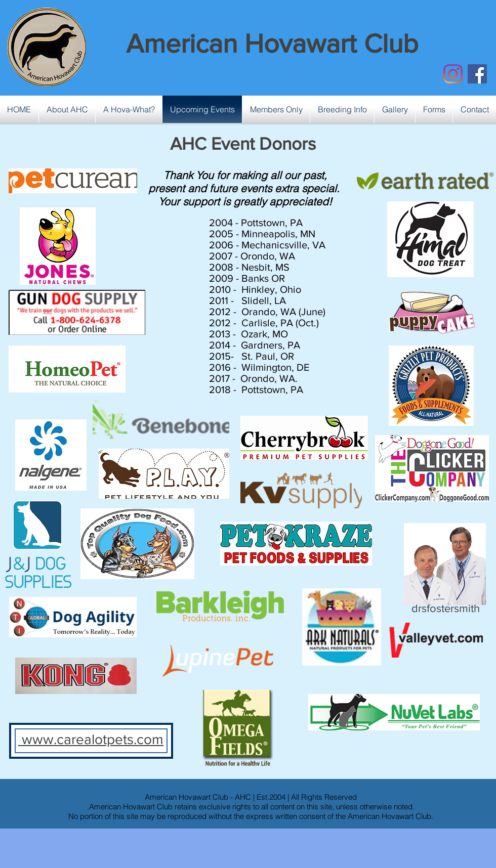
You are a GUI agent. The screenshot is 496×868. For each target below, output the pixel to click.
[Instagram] (453, 74)
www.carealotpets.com (91, 739)
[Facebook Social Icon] (477, 74)
